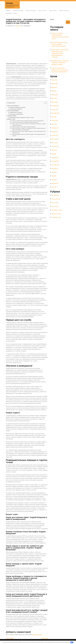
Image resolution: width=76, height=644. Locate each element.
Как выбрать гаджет (12, 13)
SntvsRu (9, 3)
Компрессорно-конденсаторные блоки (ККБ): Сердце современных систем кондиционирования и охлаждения (60, 53)
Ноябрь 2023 (55, 135)
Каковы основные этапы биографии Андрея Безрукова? (25, 122)
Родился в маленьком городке (18, 107)
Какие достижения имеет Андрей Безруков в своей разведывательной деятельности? (29, 132)
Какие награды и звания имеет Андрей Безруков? (24, 127)
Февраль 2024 (55, 128)
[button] (45, 103)
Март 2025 (54, 98)
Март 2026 (54, 80)
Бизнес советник (64, 11)
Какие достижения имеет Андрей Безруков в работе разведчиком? (28, 121)
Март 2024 (54, 124)
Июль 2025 (54, 87)
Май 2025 (54, 91)
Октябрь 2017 (55, 168)
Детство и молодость (13, 106)
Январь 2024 (55, 132)
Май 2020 (54, 154)
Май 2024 (54, 117)
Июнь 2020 (54, 150)
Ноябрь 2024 (55, 109)
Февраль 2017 (55, 183)
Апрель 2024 (55, 120)
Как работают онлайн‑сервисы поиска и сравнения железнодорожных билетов (60, 44)
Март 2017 (54, 180)
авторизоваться (37, 635)
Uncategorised (55, 195)
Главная (8, 11)
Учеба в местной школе (16, 109)
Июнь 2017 (54, 172)
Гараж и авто (53, 11)
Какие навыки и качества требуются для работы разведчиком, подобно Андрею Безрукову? (29, 125)
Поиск (52, 19)
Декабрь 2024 (55, 106)
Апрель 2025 (55, 95)
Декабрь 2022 (55, 146)
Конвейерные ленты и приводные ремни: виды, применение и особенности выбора (60, 62)
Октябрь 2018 (55, 161)
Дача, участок (43, 11)
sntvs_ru (18, 26)
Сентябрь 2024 (55, 113)
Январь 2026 (55, 83)
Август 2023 (55, 143)
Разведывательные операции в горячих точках (22, 117)
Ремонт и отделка (31, 11)
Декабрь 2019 (55, 157)
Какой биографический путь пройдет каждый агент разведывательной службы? (29, 135)
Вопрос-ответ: (12, 119)
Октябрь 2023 (55, 139)
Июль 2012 (54, 187)
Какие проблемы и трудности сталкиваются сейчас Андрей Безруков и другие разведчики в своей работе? (29, 129)
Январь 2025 (55, 102)
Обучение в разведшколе (17, 114)
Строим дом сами (18, 11)
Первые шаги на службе (16, 112)
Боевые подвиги (12, 116)
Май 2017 (54, 176)
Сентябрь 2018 (55, 165)
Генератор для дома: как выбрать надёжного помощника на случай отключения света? (60, 70)
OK (72, 642)
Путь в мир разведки (13, 111)
